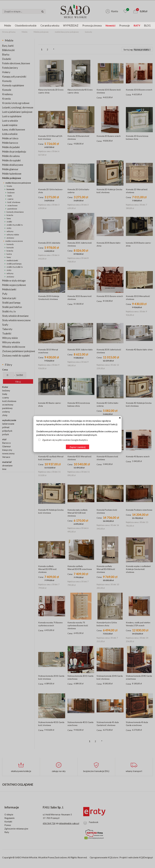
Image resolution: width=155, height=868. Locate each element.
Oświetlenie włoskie (26, 26)
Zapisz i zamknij (77, 447)
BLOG (147, 26)
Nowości (110, 26)
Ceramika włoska (50, 26)
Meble (8, 26)
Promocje (125, 26)
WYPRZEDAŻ (71, 26)
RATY (137, 26)
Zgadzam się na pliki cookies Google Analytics (65, 440)
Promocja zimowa (92, 26)
